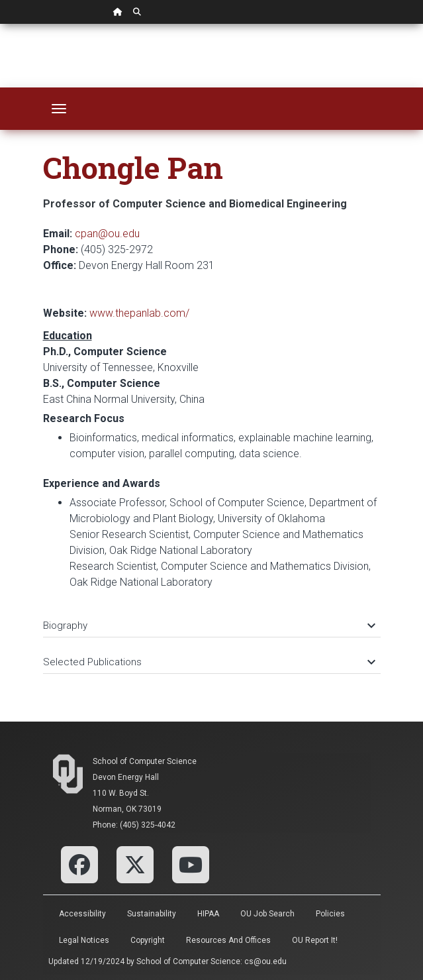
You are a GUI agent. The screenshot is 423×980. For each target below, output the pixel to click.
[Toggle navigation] (59, 109)
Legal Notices (84, 940)
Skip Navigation (0, 24)
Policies (330, 914)
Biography (209, 626)
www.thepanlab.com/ (139, 313)
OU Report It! (315, 940)
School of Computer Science (145, 761)
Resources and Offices (228, 940)
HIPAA (208, 914)
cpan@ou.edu (107, 234)
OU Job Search (267, 914)
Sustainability (152, 914)
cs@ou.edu (265, 961)
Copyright (148, 940)
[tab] (212, 619)
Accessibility (82, 914)
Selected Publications (209, 662)
